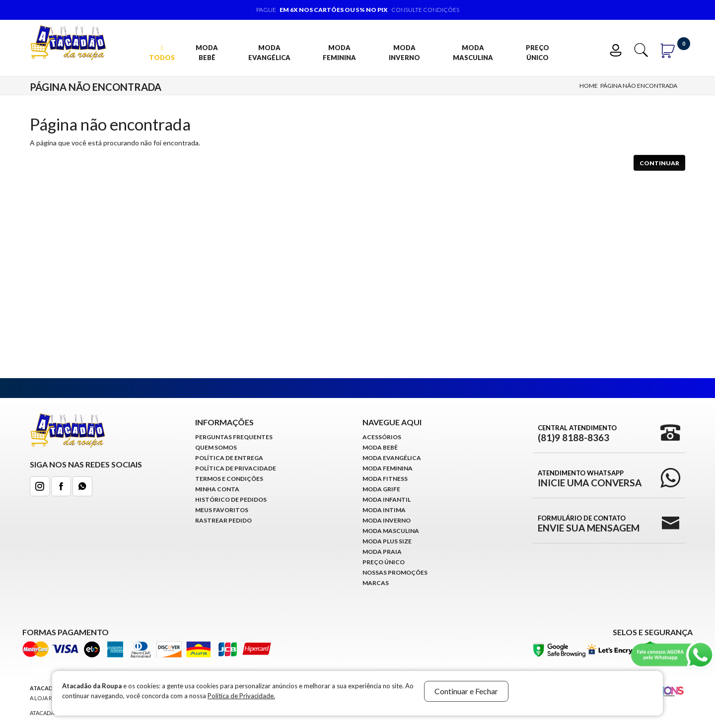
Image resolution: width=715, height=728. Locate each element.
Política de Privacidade (236, 468)
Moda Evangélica (269, 53)
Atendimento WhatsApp (590, 478)
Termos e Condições (229, 479)
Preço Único (537, 53)
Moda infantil (387, 499)
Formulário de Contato (589, 524)
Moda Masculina (473, 53)
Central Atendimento (577, 433)
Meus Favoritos (222, 510)
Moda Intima (384, 510)
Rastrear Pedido (223, 520)
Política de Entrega (229, 458)
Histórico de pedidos (231, 499)
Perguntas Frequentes (234, 437)
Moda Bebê (207, 53)
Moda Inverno (404, 53)
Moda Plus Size (387, 541)
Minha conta (217, 489)
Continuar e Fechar (466, 691)
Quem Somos (216, 447)
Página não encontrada (639, 86)
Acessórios (382, 437)
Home (589, 86)
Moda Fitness (385, 479)
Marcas (376, 583)
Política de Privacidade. (241, 696)
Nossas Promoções (395, 572)
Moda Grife (381, 489)
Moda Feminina (339, 53)
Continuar (659, 163)
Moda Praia (382, 552)
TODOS (162, 53)
